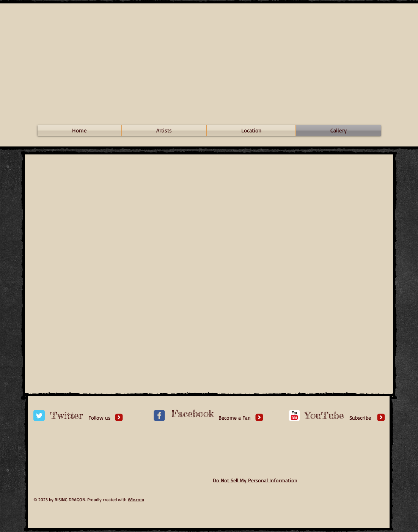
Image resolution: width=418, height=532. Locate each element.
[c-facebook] (159, 416)
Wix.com (136, 500)
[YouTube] (324, 416)
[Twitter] (66, 416)
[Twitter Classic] (39, 416)
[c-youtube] (294, 416)
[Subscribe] (360, 418)
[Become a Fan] (235, 418)
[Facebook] (193, 414)
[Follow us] (99, 418)
